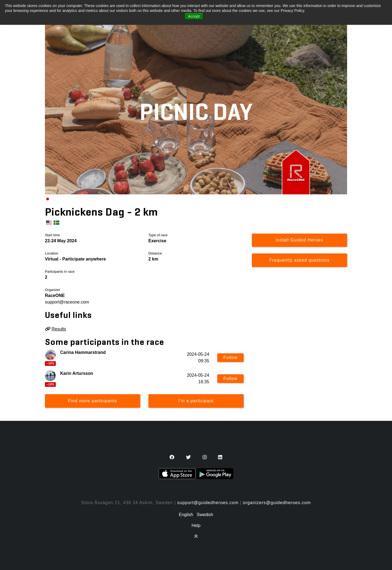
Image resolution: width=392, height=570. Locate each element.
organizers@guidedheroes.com (277, 503)
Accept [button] (194, 16)
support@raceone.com (67, 302)
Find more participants (93, 401)
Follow (231, 358)
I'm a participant (196, 401)
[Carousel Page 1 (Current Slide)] (48, 199)
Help (196, 525)
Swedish (205, 515)
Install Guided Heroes (300, 240)
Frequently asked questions (299, 260)
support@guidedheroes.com (208, 503)
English (186, 515)
